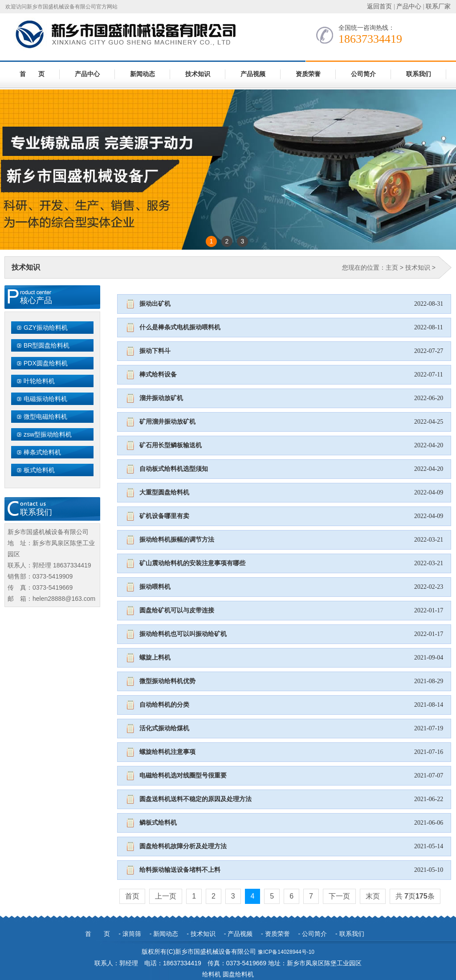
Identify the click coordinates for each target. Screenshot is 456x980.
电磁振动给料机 (45, 399)
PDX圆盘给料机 (46, 363)
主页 (392, 267)
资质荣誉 (308, 74)
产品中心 (409, 6)
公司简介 (363, 74)
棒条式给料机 (42, 452)
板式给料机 (39, 470)
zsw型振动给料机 (48, 434)
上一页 (166, 896)
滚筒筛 (132, 934)
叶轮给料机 (39, 381)
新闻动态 (142, 74)
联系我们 (419, 74)
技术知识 (198, 74)
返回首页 (379, 6)
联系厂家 (438, 6)
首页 (132, 896)
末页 (373, 896)
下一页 (339, 896)
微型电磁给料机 (45, 417)
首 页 (32, 74)
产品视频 (253, 74)
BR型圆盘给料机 (47, 345)
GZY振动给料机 (46, 328)
